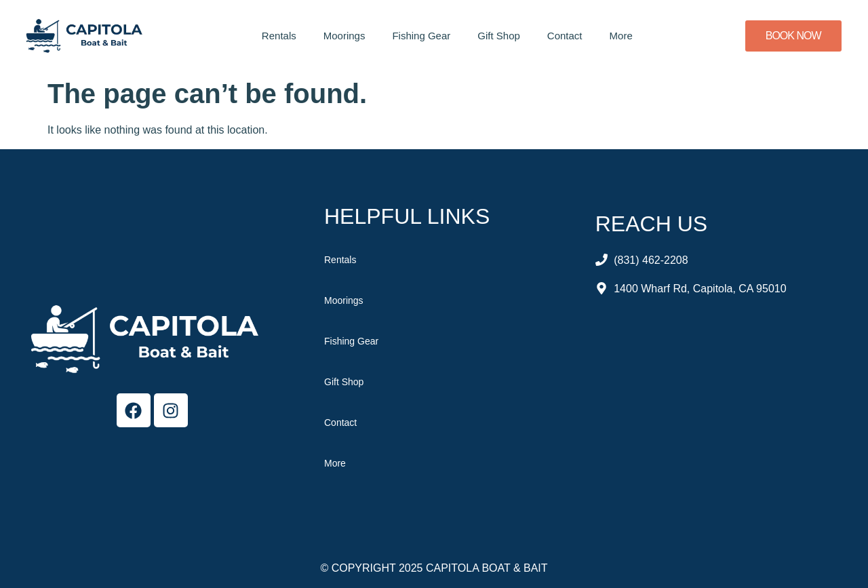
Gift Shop (499, 36)
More (621, 36)
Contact (565, 36)
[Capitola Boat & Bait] (717, 413)
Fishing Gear (421, 36)
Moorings (344, 36)
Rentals (279, 36)
